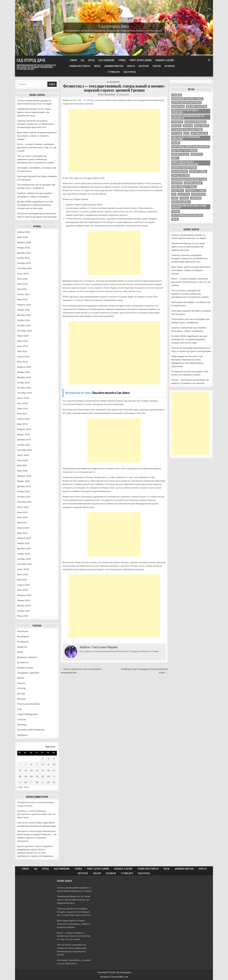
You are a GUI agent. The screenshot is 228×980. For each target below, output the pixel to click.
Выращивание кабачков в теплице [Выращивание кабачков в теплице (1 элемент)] (187, 99)
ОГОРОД (91, 60)
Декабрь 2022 (24, 440)
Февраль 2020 (24, 595)
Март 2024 (22, 362)
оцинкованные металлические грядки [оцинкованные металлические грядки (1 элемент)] (189, 179)
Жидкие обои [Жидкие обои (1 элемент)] (178, 106)
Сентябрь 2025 (25, 268)
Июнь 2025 (23, 284)
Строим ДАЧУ (114, 72)
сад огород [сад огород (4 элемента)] (184, 194)
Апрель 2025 (23, 294)
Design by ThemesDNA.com (114, 977)
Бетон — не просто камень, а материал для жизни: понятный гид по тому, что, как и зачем (37, 148)
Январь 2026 (24, 248)
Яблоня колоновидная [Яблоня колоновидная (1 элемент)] (195, 122)
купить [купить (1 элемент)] (175, 158)
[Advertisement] (114, 140)
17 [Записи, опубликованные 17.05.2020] (54, 770)
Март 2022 (22, 471)
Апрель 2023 (23, 419)
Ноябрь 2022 (24, 445)
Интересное (144, 66)
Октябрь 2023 (24, 388)
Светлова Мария (108, 95)
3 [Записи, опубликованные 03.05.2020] (54, 758)
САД (82, 60)
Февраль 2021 (24, 538)
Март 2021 (22, 533)
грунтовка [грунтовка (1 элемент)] (177, 133)
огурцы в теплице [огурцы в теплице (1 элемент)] (198, 172)
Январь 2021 (23, 543)
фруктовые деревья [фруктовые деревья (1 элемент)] (181, 202)
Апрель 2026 (23, 232)
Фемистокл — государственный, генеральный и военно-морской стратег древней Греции (114, 88)
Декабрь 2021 (24, 486)
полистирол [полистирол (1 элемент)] (178, 191)
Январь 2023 (24, 434)
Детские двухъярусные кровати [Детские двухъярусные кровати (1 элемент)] (187, 103)
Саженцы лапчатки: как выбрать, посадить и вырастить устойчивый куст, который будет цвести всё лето (36, 124)
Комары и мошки (25, 668)
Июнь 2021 (22, 517)
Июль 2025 (23, 279)
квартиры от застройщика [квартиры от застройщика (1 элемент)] (184, 151)
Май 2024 (22, 351)
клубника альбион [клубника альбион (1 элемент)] (180, 154)
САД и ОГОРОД (130, 72)
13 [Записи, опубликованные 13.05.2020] (31, 770)
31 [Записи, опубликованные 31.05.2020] (54, 782)
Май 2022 (22, 465)
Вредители (22, 647)
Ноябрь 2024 (23, 320)
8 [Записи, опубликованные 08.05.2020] (43, 764)
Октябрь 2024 (24, 325)
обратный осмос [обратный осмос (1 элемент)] (180, 172)
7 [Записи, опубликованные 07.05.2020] (37, 764)
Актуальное (170, 66)
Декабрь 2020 (24, 549)
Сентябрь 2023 (25, 393)
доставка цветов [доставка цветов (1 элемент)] (199, 133)
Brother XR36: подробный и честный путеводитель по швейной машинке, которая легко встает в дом (35, 205)
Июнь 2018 (22, 616)
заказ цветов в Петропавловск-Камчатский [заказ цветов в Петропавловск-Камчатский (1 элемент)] (186, 138)
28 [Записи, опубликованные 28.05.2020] (37, 782)
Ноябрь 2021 (23, 491)
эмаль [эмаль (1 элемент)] (175, 219)
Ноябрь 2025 (24, 258)
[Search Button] (209, 60)
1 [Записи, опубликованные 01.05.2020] (43, 758)
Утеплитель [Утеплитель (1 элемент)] (177, 122)
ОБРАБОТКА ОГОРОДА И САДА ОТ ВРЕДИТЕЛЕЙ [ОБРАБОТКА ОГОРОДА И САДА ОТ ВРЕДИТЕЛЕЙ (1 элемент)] (185, 111)
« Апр (20, 787)
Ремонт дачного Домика (141, 60)
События (157, 66)
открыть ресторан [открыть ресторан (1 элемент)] (180, 175)
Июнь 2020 (23, 574)
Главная (73, 60)
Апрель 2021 (23, 528)
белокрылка (23, 642)
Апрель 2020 (24, 585)
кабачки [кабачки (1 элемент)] (176, 143)
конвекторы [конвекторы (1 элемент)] (197, 154)
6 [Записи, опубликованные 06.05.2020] (31, 764)
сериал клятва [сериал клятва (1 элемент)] (198, 194)
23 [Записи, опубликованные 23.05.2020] (48, 776)
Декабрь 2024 (24, 315)
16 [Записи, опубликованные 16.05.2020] (48, 770)
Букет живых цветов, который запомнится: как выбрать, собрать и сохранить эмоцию (37, 136)
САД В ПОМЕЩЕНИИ (106, 60)
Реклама (21, 699)
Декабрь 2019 (24, 606)
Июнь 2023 (23, 409)
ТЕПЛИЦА (122, 60)
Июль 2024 (22, 341)
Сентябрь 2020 (25, 564)
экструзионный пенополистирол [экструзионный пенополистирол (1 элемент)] (187, 215)
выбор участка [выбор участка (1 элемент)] (202, 126)
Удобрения (22, 735)
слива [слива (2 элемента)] (175, 198)
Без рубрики (23, 636)
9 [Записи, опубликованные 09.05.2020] (48, 764)
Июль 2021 (22, 512)
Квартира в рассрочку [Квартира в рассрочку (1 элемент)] (196, 106)
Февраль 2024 (24, 367)
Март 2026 (22, 237)
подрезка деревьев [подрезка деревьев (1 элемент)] (193, 183)
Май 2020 (22, 580)
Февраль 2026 (24, 242)
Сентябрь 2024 (24, 331)
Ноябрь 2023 (24, 383)
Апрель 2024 (23, 357)
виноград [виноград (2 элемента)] (188, 126)
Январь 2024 (23, 372)
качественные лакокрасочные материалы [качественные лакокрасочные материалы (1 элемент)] (190, 147)
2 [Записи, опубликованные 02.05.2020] (48, 758)
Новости (131, 66)
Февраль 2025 (24, 305)
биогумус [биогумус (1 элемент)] (176, 126)
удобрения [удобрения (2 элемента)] (196, 198)
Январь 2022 (24, 481)
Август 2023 (23, 398)
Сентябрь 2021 (24, 502)
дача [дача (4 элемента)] (186, 133)
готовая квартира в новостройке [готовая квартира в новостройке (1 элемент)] (187, 129)
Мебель (97, 66)
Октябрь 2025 (24, 263)
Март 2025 (22, 300)
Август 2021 (23, 507)
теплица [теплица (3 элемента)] (184, 198)
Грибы (20, 652)
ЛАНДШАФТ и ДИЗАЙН (165, 60)
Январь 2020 (24, 600)
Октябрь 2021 (24, 497)
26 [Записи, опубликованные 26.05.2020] (26, 782)
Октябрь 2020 (24, 559)
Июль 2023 (23, 403)
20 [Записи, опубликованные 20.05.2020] (31, 776)
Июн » (27, 787)
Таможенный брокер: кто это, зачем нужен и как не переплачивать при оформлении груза (34, 112)
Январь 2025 (24, 310)
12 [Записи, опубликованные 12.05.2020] (26, 770)
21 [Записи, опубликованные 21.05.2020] (37, 776)
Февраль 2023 (24, 429)
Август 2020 (23, 569)
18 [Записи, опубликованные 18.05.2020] (20, 776)
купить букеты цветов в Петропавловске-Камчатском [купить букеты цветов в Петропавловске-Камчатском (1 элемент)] (185, 163)
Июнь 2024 (22, 346)
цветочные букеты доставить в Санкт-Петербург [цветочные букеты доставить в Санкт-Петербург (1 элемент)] (190, 207)
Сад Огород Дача (114, 26)
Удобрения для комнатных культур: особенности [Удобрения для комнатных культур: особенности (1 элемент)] (188, 117)
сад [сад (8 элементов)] (174, 194)
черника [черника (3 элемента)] (176, 212)
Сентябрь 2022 (25, 450)
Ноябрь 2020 (24, 554)
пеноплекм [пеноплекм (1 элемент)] (177, 183)
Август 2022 (23, 455)
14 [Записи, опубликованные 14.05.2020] (37, 770)
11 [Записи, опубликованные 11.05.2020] (20, 770)
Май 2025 (22, 289)
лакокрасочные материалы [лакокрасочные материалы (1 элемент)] (184, 168)
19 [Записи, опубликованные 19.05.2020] (26, 776)
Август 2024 (23, 336)
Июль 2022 (23, 460)
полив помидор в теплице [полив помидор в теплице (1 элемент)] (184, 187)
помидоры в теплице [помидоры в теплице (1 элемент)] (196, 191)
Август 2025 (23, 274)
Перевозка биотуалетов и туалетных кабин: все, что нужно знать (36, 814)
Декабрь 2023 (24, 377)
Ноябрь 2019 (23, 611)
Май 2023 (22, 414)
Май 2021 (22, 523)
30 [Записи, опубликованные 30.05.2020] (48, 782)
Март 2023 (22, 424)
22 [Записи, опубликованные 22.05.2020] (43, 776)
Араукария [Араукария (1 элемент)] (177, 95)
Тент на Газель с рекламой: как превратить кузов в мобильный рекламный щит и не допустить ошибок (36, 159)
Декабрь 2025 (24, 253)
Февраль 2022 (24, 476)
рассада (21, 694)
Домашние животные (114, 66)
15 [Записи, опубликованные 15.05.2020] (43, 770)
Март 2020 (22, 590)
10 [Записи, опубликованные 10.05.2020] (54, 764)
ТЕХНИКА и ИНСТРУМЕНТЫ (80, 66)
